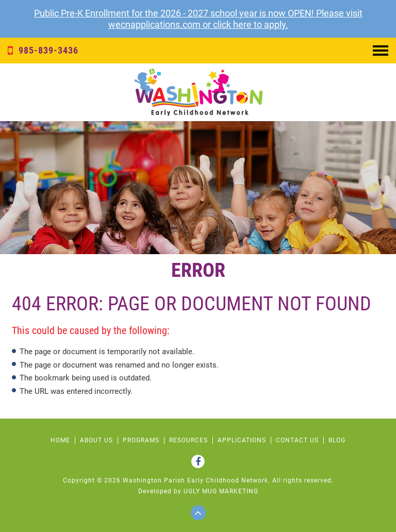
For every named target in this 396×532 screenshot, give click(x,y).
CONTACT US (297, 440)
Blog (337, 440)
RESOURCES (188, 440)
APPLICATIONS (242, 440)
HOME (60, 440)
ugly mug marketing (221, 491)
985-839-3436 (43, 50)
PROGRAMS (141, 440)
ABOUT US (96, 440)
